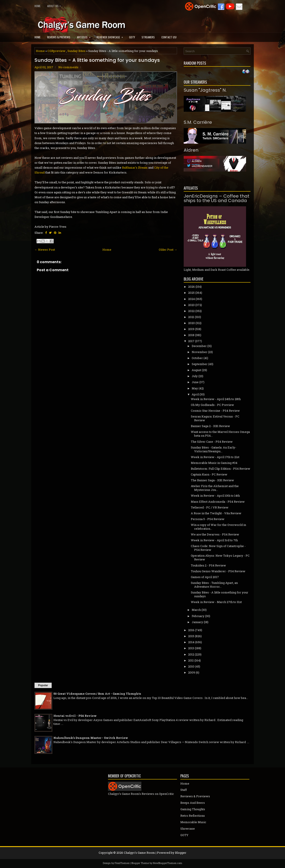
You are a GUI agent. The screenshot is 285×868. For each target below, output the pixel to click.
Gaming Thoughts (193, 809)
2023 (191, 305)
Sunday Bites (76, 51)
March (196, 610)
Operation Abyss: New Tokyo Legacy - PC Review (220, 557)
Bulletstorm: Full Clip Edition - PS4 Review (221, 469)
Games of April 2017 (205, 577)
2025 (191, 293)
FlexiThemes (122, 863)
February (198, 616)
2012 (191, 654)
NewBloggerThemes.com (168, 863)
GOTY (132, 37)
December (199, 346)
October (197, 358)
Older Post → (168, 250)
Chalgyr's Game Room (139, 853)
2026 (191, 287)
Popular (43, 685)
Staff (184, 790)
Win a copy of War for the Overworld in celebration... (218, 527)
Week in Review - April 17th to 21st (215, 457)
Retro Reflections (193, 816)
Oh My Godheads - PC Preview (212, 405)
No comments (68, 67)
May (195, 388)
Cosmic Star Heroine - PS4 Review (215, 411)
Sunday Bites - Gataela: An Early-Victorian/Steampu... (214, 449)
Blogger (181, 853)
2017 (191, 341)
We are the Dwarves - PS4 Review (215, 534)
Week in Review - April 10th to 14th (215, 496)
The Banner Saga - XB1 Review (212, 480)
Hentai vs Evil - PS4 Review (75, 716)
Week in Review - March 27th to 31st (216, 602)
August (196, 370)
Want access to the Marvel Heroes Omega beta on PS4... (220, 434)
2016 (191, 630)
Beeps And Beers (193, 803)
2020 (191, 323)
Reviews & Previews (59, 37)
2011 (191, 660)
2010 (191, 666)
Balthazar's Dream (135, 167)
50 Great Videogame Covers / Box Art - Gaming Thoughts (97, 694)
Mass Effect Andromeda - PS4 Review (218, 502)
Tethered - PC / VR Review (210, 507)
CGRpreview (56, 51)
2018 (191, 335)
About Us (55, 5)
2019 (191, 329)
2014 (191, 642)
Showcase (188, 829)
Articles (85, 36)
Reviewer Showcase (111, 36)
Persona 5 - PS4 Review (208, 519)
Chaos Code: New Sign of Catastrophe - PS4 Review (218, 548)
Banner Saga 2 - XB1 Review (210, 426)
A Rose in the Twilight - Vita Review (216, 513)
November (199, 352)
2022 (191, 311)
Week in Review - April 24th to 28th (216, 399)
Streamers (148, 37)
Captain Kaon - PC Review (209, 474)
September (200, 364)
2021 (191, 317)
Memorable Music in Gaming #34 (214, 463)
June (195, 382)
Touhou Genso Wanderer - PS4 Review (218, 571)
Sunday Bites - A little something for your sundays (97, 60)
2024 (191, 299)
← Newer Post (45, 250)
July (195, 376)
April (195, 394)
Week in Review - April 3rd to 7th (214, 540)
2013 (191, 648)
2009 (192, 672)
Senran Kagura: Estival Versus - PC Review (215, 418)
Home (38, 6)
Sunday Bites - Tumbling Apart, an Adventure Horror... (214, 585)
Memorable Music (193, 822)
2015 (191, 636)
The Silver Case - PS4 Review (212, 442)
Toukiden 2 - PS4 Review (208, 565)
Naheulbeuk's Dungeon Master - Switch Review (91, 738)
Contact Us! (169, 37)
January (197, 622)
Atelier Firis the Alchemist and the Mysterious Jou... (215, 488)
